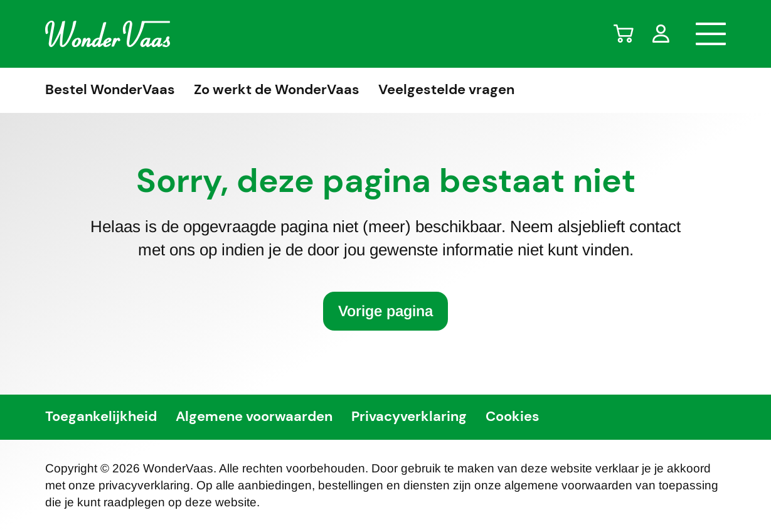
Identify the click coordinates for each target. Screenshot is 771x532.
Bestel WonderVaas (110, 90)
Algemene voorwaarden (254, 417)
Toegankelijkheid (101, 417)
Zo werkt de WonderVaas (277, 90)
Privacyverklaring (409, 417)
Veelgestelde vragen (446, 90)
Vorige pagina (385, 311)
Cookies (513, 417)
